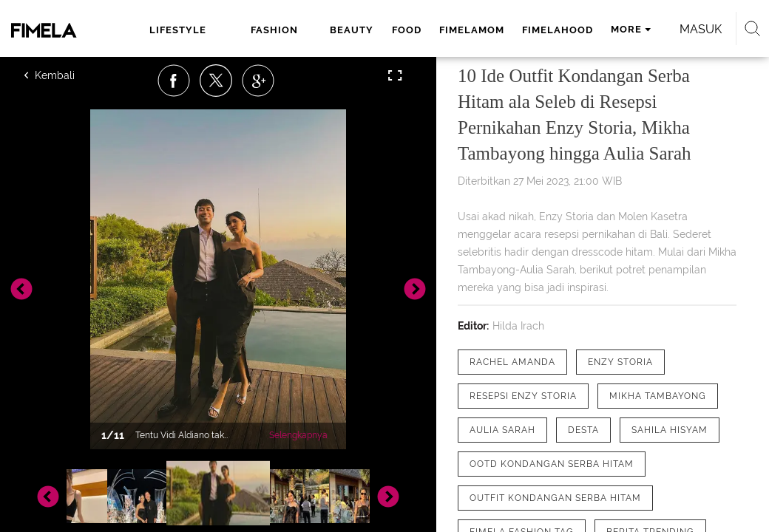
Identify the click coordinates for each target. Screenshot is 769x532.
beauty (352, 30)
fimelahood (558, 30)
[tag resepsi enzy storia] (523, 396)
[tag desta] (583, 430)
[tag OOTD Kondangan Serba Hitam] (552, 464)
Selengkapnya (298, 435)
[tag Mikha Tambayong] (658, 396)
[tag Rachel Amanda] (512, 362)
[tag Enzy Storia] (620, 362)
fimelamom (472, 30)
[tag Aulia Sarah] (502, 430)
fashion (274, 30)
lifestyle (178, 30)
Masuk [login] (701, 29)
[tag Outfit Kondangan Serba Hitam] (555, 498)
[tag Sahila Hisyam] (670, 430)
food (407, 30)
